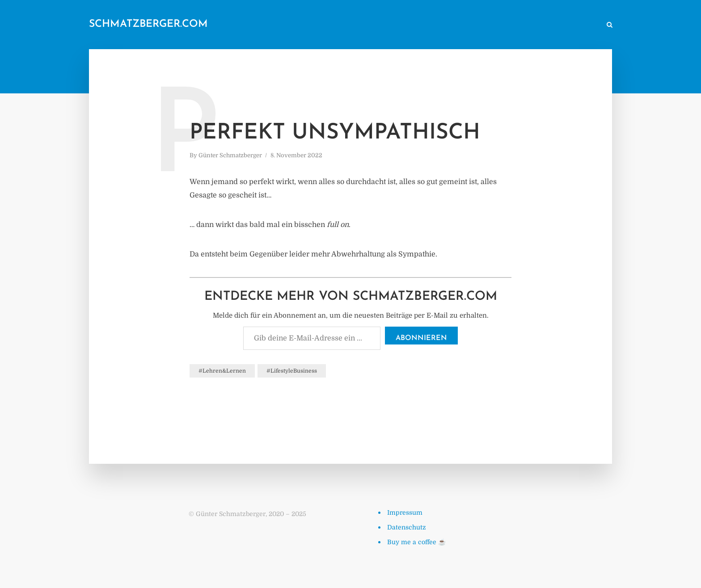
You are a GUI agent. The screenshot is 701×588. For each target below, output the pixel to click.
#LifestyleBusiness (292, 371)
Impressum (405, 512)
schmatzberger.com (148, 24)
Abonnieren (421, 338)
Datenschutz (407, 527)
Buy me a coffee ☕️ (416, 542)
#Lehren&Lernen (222, 371)
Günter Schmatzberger (230, 155)
